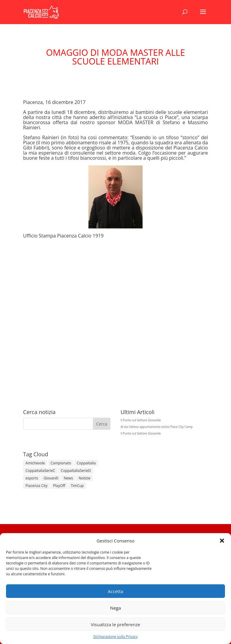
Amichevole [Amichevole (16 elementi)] (35, 463)
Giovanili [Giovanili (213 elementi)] (51, 478)
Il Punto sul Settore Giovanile (141, 420)
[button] (222, 541)
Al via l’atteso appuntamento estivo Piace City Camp (157, 427)
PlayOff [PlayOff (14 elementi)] (59, 486)
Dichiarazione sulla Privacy (115, 637)
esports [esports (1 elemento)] (32, 478)
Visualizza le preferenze (115, 624)
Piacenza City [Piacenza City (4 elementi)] (37, 486)
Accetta (115, 591)
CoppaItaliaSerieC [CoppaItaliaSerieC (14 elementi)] (40, 471)
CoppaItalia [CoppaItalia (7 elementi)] (86, 463)
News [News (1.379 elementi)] (68, 478)
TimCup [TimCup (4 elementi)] (77, 486)
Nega (115, 608)
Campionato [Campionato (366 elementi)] (61, 463)
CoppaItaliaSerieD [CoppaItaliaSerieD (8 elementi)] (76, 471)
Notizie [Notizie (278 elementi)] (84, 478)
